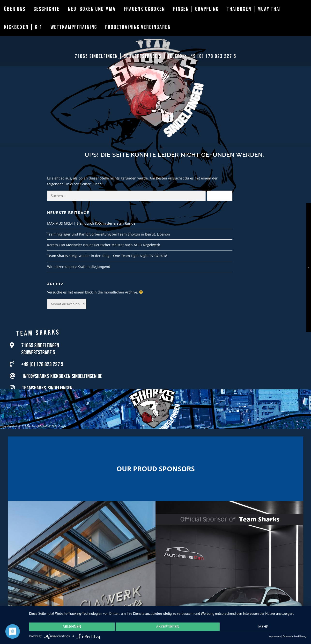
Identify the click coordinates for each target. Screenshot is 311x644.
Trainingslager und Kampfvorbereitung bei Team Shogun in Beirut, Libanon (109, 234)
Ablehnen (70, 627)
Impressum (275, 636)
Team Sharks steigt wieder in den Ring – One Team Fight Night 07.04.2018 (107, 256)
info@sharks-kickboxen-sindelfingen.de (63, 377)
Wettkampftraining (74, 27)
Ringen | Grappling (196, 9)
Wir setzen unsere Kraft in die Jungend (79, 267)
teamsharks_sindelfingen (47, 389)
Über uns (15, 9)
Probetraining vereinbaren (138, 27)
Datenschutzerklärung (294, 636)
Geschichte (47, 9)
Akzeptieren (168, 627)
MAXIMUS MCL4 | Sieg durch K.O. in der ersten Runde (91, 223)
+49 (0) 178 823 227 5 (212, 56)
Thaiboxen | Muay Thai (254, 9)
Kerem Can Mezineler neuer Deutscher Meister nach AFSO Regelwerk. (104, 245)
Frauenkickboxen (144, 9)
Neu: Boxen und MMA (92, 9)
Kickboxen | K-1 (23, 27)
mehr (265, 627)
